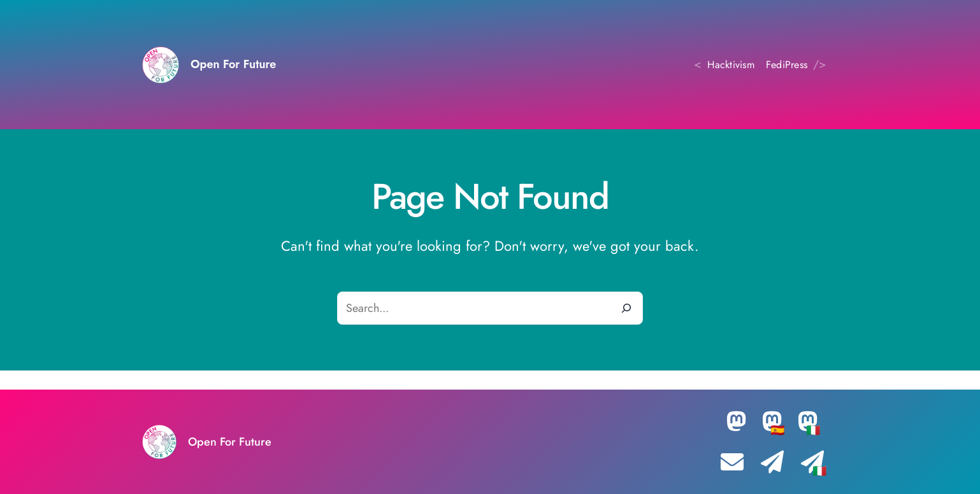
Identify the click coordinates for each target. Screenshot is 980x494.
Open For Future (233, 64)
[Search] (626, 308)
